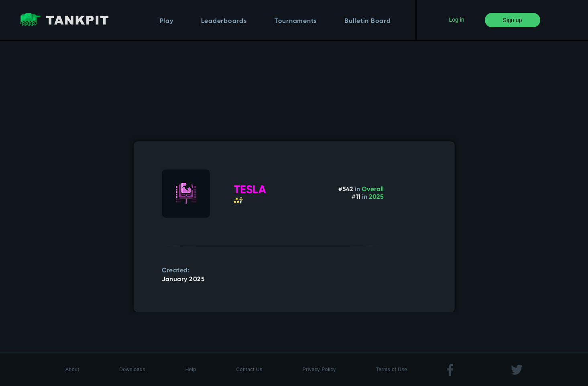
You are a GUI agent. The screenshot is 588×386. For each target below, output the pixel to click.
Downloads (132, 370)
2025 (376, 197)
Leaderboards (224, 21)
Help (191, 370)
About (72, 370)
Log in (456, 20)
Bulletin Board (368, 21)
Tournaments (296, 21)
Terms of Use (392, 370)
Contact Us (249, 370)
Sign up (512, 20)
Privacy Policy (319, 370)
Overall (373, 190)
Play (167, 21)
